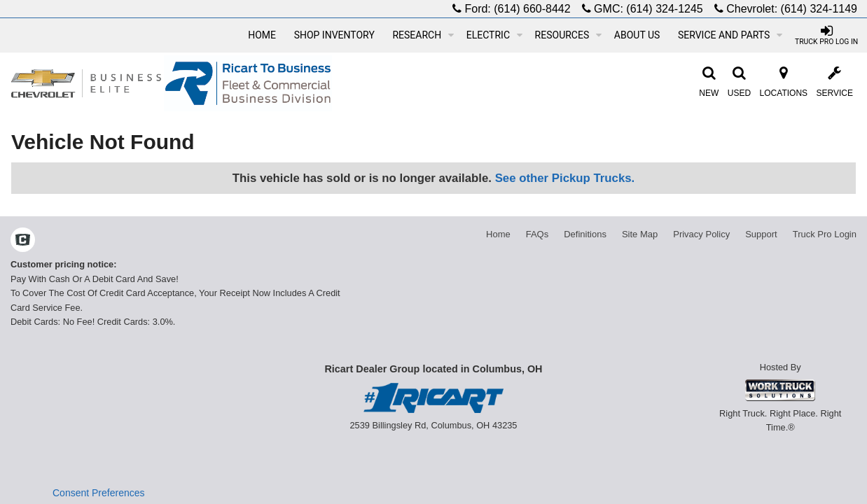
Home (262, 35)
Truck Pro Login (825, 234)
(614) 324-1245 (664, 9)
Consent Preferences (99, 493)
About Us (637, 35)
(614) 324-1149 (819, 9)
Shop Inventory (334, 35)
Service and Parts (730, 35)
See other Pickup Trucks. (565, 178)
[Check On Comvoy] (23, 241)
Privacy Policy (701, 234)
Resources (569, 35)
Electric (494, 35)
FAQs (537, 234)
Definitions (585, 234)
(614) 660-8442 (532, 9)
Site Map (640, 234)
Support (761, 234)
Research (423, 35)
